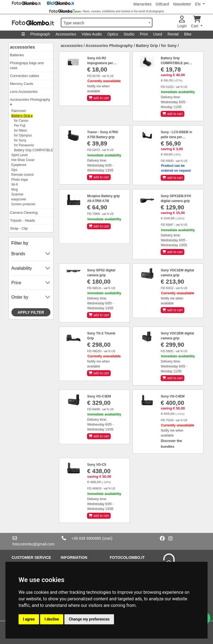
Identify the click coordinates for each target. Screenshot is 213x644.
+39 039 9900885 (86, 538)
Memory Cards (22, 84)
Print (144, 34)
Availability (22, 268)
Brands (18, 254)
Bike (188, 34)
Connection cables (25, 76)
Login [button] (182, 22)
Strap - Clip (19, 228)
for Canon (21, 121)
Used (158, 34)
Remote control (22, 175)
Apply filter (31, 312)
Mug (15, 189)
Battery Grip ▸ (22, 116)
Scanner (18, 194)
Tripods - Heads (23, 220)
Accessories (66, 34)
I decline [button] (52, 619)
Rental (173, 34)
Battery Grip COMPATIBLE (34, 150)
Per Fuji (20, 126)
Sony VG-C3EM (99, 396)
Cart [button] (196, 22)
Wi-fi (15, 185)
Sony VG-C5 (96, 465)
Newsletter (182, 4)
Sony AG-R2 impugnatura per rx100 (100, 63)
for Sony (20, 140)
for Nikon (21, 130)
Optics (113, 34)
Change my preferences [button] (89, 619)
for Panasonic (24, 145)
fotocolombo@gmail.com (34, 544)
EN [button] (198, 4)
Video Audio (92, 34)
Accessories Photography (109, 46)
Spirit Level (19, 155)
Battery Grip (147, 46)
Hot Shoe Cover (23, 160)
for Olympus (23, 135)
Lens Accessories (24, 92)
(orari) (107, 538)
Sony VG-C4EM (172, 396)
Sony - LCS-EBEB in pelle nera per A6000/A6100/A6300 (176, 137)
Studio (129, 34)
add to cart (99, 98)
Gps (14, 170)
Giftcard (162, 4)
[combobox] (107, 23)
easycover (19, 199)
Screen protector (24, 204)
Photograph (40, 34)
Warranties (142, 4)
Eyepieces (19, 165)
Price (16, 283)
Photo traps (20, 180)
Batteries (17, 55)
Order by (20, 297)
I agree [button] (29, 619)
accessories (23, 47)
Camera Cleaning (24, 213)
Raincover (19, 111)
